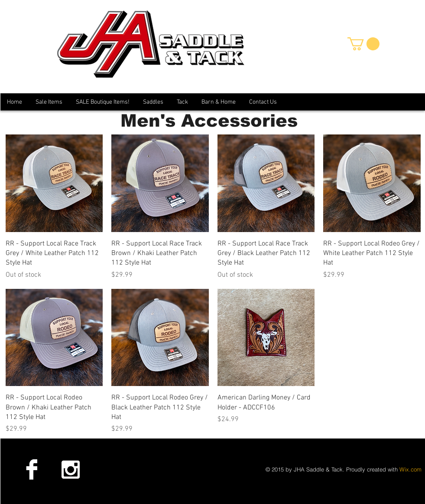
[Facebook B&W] (32, 469)
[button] (363, 44)
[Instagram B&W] (70, 469)
